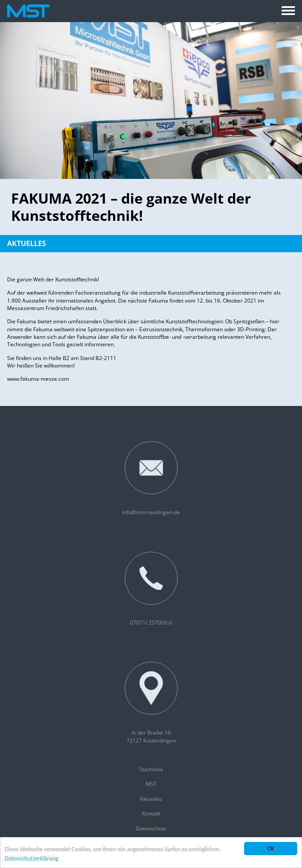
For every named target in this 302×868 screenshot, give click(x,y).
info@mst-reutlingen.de (151, 479)
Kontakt (151, 813)
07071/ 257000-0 (151, 589)
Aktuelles (27, 243)
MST (151, 784)
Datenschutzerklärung (32, 859)
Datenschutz (151, 828)
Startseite (151, 769)
